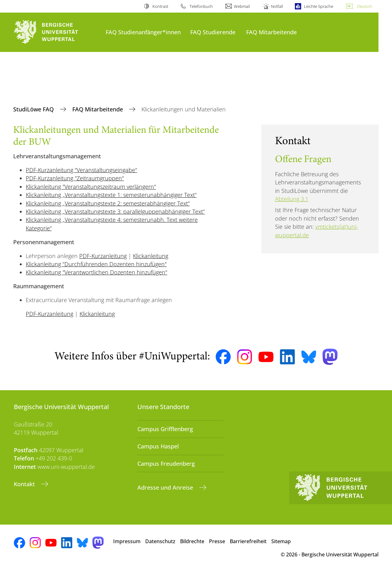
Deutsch (365, 6)
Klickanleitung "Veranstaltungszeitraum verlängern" (91, 187)
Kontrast (160, 6)
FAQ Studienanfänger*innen (143, 32)
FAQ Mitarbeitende (271, 32)
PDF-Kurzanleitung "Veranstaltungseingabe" (81, 170)
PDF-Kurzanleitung (103, 256)
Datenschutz (160, 541)
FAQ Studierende (213, 32)
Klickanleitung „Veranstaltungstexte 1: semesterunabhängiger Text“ (111, 195)
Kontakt (25, 484)
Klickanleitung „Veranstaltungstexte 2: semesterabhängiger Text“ (108, 203)
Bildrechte (192, 541)
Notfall (277, 6)
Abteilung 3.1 (292, 199)
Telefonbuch (201, 6)
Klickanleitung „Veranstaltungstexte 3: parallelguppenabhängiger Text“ (115, 211)
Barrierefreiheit (248, 541)
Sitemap (281, 541)
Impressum (127, 541)
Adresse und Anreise (166, 487)
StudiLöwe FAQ (34, 109)
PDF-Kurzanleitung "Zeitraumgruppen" (75, 178)
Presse (217, 541)
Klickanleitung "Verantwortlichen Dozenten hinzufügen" (97, 272)
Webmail (242, 6)
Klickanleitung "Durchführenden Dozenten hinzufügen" (96, 264)
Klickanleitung (151, 256)
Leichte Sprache (319, 6)
